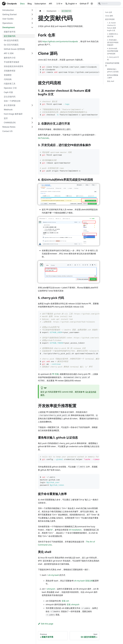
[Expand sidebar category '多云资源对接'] (32, 105)
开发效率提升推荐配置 (112, 64)
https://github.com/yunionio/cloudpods (60, 41)
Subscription (40, 4)
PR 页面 (55, 374)
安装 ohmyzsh (73, 604)
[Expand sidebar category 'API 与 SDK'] (32, 53)
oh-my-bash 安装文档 (84, 581)
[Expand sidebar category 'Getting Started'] (32, 14)
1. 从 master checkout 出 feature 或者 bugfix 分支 (112, 26)
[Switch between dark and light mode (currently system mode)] (92, 4)
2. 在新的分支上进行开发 (113, 35)
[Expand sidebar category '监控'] (32, 118)
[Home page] (40, 11)
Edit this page (46, 624)
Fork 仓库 (109, 12)
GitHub (84, 4)
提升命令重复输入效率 (113, 76)
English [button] (70, 4)
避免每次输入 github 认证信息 (113, 70)
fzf (51, 530)
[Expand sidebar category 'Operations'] (32, 23)
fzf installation (75, 530)
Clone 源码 (109, 16)
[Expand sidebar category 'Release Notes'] (32, 127)
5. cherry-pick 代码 (113, 58)
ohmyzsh (51, 589)
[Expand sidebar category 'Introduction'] (32, 10)
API (50, 4)
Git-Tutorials (43, 138)
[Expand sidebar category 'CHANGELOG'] (32, 123)
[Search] (109, 4)
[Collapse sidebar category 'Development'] (32, 27)
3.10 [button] (58, 4)
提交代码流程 (110, 19)
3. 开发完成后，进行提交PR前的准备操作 (113, 42)
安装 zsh (65, 601)
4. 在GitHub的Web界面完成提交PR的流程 (113, 51)
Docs (22, 4)
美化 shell (111, 81)
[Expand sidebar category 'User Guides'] (32, 19)
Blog (30, 4)
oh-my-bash (54, 575)
